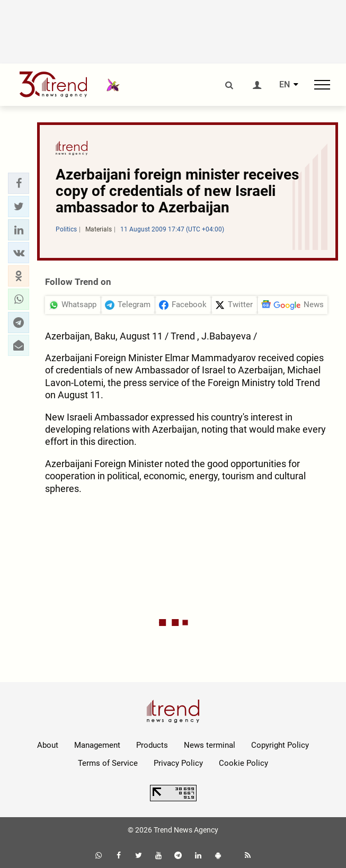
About (48, 745)
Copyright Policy (280, 745)
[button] (19, 183)
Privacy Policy (178, 763)
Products (152, 745)
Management (97, 745)
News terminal (210, 745)
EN (285, 85)
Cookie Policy (243, 763)
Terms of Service (108, 763)
